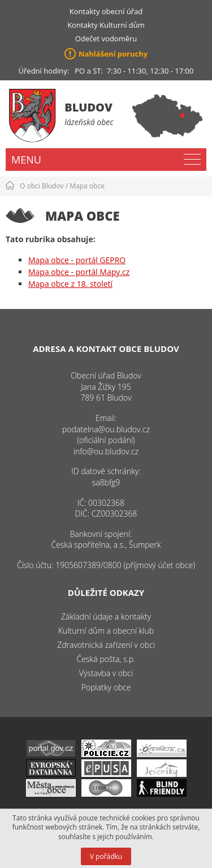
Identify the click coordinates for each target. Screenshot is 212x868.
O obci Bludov (42, 186)
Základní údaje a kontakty (106, 616)
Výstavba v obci (106, 673)
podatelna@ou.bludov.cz (106, 429)
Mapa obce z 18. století (70, 284)
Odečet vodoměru (106, 38)
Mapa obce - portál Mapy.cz (79, 272)
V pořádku (106, 856)
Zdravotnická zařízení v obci (106, 645)
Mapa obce (87, 186)
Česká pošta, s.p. (106, 659)
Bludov (88, 107)
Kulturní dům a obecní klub (106, 631)
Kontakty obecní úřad (106, 11)
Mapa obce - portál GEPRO (77, 260)
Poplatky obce (106, 687)
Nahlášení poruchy (113, 54)
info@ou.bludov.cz (106, 451)
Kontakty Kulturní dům (106, 25)
